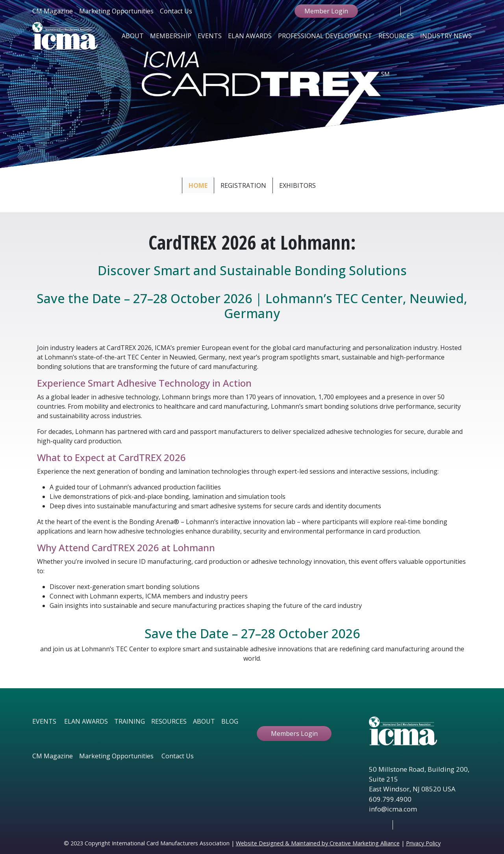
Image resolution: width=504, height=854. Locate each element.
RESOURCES (169, 721)
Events (210, 36)
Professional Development (325, 36)
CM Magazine (53, 11)
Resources (396, 36)
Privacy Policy (423, 843)
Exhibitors (297, 185)
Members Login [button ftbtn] (294, 734)
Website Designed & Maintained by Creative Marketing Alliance (318, 843)
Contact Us (176, 11)
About (133, 36)
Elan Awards (250, 36)
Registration (243, 185)
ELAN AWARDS (86, 721)
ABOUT (204, 721)
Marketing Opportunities (116, 11)
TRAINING (130, 721)
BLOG (230, 721)
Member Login (326, 11)
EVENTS (44, 721)
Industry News (446, 36)
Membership (171, 36)
